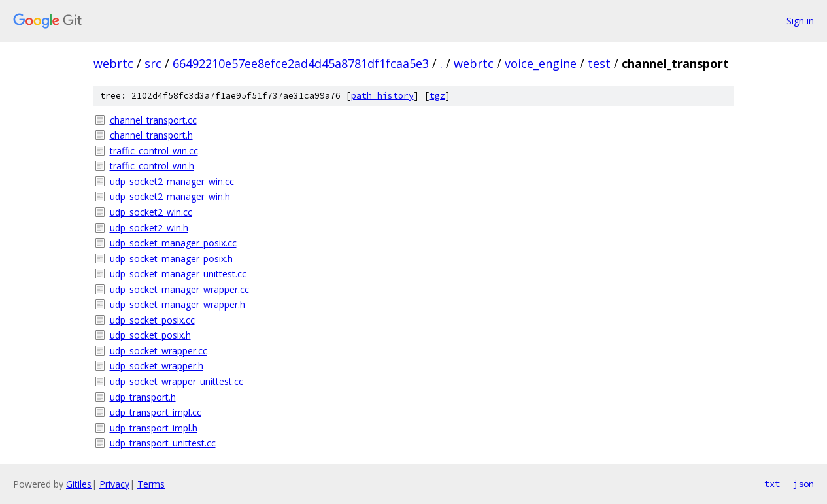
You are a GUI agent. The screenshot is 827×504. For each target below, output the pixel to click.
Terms (151, 484)
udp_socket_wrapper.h (157, 366)
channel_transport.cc (153, 120)
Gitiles (79, 484)
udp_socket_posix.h (150, 335)
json (803, 484)
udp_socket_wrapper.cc (159, 351)
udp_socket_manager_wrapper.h (177, 304)
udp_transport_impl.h (154, 428)
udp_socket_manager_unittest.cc (178, 274)
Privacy (114, 484)
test (599, 63)
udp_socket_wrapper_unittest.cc (177, 381)
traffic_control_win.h (152, 166)
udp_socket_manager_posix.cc (173, 243)
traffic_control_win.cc (154, 151)
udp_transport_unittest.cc (163, 443)
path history (382, 96)
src (153, 63)
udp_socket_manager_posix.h (171, 259)
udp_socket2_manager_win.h (170, 196)
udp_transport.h (143, 397)
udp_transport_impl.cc (156, 412)
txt (772, 484)
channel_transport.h (151, 135)
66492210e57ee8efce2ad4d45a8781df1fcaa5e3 (301, 63)
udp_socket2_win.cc (151, 212)
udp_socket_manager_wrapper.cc (179, 289)
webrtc (113, 63)
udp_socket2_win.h (149, 228)
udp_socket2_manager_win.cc (172, 181)
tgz (437, 96)
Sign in (800, 21)
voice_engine (541, 63)
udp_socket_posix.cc (152, 320)
